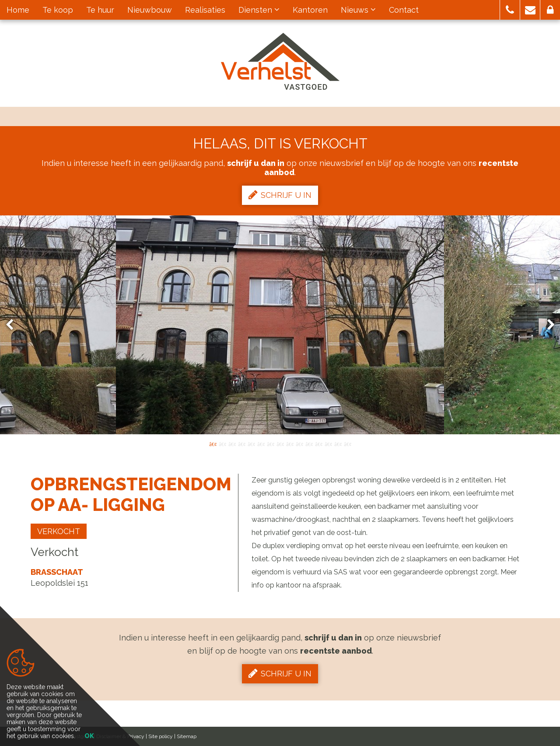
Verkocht (59, 531)
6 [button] (261, 443)
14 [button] (338, 443)
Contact (404, 10)
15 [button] (347, 443)
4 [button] (241, 443)
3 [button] (232, 443)
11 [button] (309, 443)
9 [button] (290, 443)
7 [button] (270, 443)
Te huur (100, 10)
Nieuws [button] (358, 10)
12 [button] (318, 443)
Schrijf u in (280, 195)
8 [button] (280, 443)
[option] (280, 325)
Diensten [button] (259, 10)
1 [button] (213, 443)
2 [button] (222, 443)
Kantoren (310, 10)
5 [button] (251, 443)
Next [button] (547, 325)
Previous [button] (14, 325)
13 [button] (328, 443)
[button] (510, 10)
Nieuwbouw (150, 10)
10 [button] (299, 443)
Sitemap (187, 736)
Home (18, 10)
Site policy (161, 736)
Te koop (58, 10)
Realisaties (205, 10)
